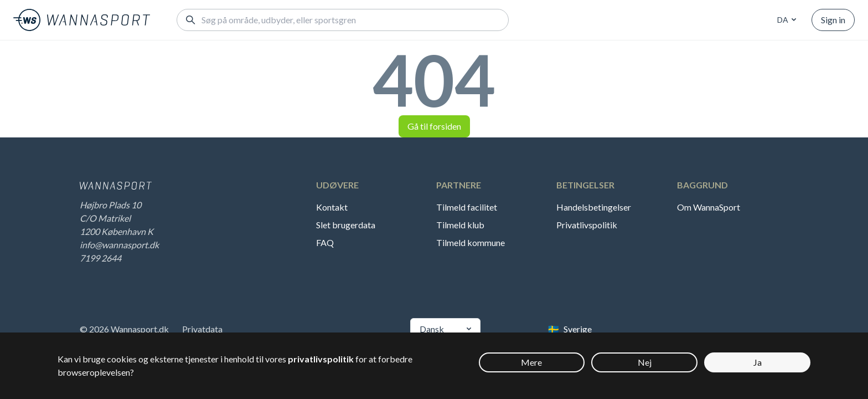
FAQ (325, 242)
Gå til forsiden (434, 126)
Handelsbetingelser (594, 207)
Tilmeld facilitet (467, 207)
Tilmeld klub (460, 225)
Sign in (833, 20)
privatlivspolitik (321, 359)
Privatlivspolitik (587, 225)
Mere (531, 362)
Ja (758, 362)
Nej (645, 362)
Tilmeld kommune (471, 242)
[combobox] (785, 20)
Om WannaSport (709, 207)
